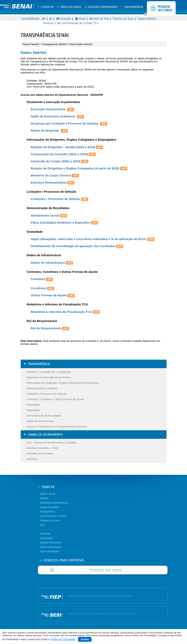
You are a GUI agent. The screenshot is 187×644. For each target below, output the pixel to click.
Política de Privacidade (63, 639)
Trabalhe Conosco (50, 521)
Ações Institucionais (51, 547)
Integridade (33, 410)
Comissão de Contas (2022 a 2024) (56, 161)
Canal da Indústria (50, 552)
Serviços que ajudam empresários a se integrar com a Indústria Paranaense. (101, 596)
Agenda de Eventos (51, 543)
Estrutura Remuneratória (53, 182)
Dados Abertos (147, 19)
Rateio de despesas (50, 130)
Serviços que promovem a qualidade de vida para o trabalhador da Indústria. (103, 614)
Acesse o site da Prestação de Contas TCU (72, 23)
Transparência (48, 512)
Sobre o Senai (48, 494)
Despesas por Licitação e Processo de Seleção (69, 123)
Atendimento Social (49, 215)
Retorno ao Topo (123, 19)
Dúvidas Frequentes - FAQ (42, 448)
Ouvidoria (32, 459)
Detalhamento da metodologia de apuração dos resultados (77, 246)
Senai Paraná (31, 44)
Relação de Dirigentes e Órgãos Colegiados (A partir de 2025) (75, 168)
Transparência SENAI (54, 44)
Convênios (43, 288)
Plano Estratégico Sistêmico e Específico (65, 223)
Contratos (42, 279)
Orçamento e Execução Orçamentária (49, 377)
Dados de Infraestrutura (52, 263)
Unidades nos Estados (40, 453)
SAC (42, 525)
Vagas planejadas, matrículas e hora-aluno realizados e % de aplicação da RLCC (93, 239)
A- (51, 19)
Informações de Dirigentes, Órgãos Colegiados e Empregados (63, 383)
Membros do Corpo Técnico (55, 175)
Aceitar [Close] (85, 639)
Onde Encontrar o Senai (53, 516)
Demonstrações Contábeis (42, 388)
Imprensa (45, 534)
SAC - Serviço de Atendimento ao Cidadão (51, 443)
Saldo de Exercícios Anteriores (58, 116)
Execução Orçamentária (53, 109)
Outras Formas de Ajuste (49, 295)
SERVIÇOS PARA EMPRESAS (64, 560)
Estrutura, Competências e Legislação (49, 372)
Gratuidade (33, 405)
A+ (44, 19)
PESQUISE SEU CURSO (106, 570)
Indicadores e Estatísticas (54, 503)
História (44, 498)
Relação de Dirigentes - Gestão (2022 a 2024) (67, 147)
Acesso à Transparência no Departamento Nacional (57, 427)
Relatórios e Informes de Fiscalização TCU (66, 312)
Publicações (46, 538)
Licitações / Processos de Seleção (60, 199)
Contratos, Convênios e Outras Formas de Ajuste (55, 399)
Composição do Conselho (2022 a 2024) (64, 154)
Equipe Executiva (49, 507)
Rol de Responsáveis (50, 328)
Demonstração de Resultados (44, 416)
